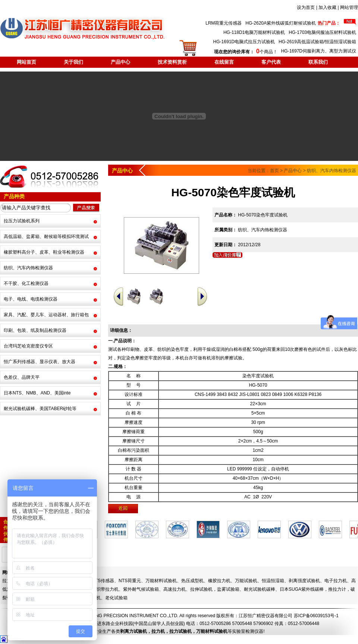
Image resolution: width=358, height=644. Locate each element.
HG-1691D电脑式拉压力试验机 (244, 42)
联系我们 (318, 62)
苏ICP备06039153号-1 (316, 616)
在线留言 (224, 62)
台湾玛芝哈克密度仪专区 (28, 346)
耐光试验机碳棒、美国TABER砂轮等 (40, 409)
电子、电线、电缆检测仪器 (31, 299)
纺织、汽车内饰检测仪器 (28, 268)
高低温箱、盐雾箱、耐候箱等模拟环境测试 (46, 237)
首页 (274, 171)
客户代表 (271, 62)
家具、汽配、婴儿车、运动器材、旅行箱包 (46, 315)
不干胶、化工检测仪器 (26, 283)
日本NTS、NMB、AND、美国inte (37, 393)
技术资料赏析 (172, 62)
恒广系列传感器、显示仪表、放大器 (40, 362)
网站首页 (26, 62)
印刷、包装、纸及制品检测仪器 (35, 330)
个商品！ (246, 52)
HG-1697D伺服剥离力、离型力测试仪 (319, 51)
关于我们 (73, 62)
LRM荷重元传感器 (224, 23)
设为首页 (306, 7)
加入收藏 (327, 7)
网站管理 (349, 7)
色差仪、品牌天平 (22, 377)
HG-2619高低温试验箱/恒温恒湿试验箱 (317, 42)
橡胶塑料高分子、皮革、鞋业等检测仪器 (44, 252)
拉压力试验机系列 (22, 221)
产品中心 (120, 62)
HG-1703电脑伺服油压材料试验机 (322, 32)
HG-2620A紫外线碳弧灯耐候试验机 (281, 23)
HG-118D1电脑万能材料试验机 (254, 32)
